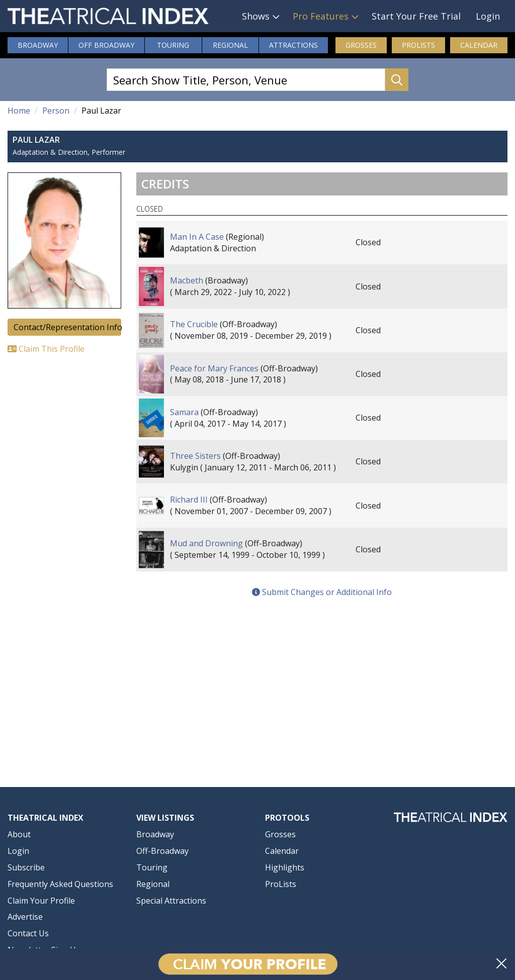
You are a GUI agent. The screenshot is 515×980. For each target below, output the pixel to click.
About (19, 834)
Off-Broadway (162, 851)
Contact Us (28, 933)
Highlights (285, 867)
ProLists (418, 45)
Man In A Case (197, 237)
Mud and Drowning (206, 543)
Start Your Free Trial (416, 16)
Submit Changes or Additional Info (322, 592)
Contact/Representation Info (67, 327)
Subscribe (26, 867)
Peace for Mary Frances (214, 368)
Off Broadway (106, 45)
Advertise (25, 917)
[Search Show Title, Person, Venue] (246, 80)
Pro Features (321, 16)
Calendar (479, 45)
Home (19, 111)
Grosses (361, 45)
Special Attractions (171, 901)
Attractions (293, 45)
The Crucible (194, 324)
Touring (173, 45)
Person (56, 111)
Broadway (38, 45)
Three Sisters (195, 456)
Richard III (189, 500)
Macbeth (187, 280)
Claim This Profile (46, 349)
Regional (230, 45)
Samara (184, 412)
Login (488, 16)
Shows (256, 16)
